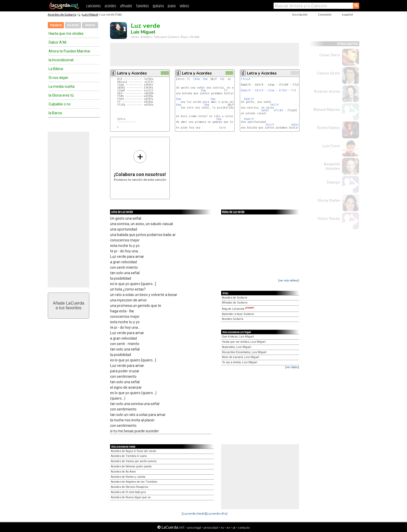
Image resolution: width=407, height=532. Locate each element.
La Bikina (56, 69)
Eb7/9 (259, 90)
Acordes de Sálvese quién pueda (131, 466)
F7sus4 (246, 79)
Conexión (325, 14)
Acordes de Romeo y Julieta (128, 477)
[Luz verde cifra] (217, 513)
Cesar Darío (330, 55)
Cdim (271, 90)
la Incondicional (61, 60)
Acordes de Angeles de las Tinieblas (134, 482)
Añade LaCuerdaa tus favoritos (69, 305)
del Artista (73, 25)
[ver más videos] (289, 280)
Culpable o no (60, 104)
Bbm (197, 79)
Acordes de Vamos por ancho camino (134, 461)
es (222, 527)
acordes (110, 6)
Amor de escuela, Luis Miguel (241, 357)
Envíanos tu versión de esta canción (140, 166)
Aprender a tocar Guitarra (238, 314)
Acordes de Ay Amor (123, 472)
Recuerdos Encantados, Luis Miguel (244, 352)
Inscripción (300, 14)
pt (234, 527)
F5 (188, 79)
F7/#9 (279, 110)
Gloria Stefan (329, 200)
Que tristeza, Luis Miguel (238, 337)
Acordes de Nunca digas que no (131, 497)
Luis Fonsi (331, 146)
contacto (244, 527)
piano (172, 6)
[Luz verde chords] (194, 513)
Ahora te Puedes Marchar (70, 51)
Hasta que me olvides (66, 33)
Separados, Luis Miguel (237, 347)
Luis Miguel (90, 14)
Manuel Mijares (327, 110)
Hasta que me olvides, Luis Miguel (244, 342)
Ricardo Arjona (327, 91)
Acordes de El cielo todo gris (128, 492)
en (228, 527)
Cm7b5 (265, 110)
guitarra (158, 6)
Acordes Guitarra (233, 319)
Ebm (205, 79)
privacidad (211, 527)
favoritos (142, 6)
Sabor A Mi (57, 42)
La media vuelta (62, 86)
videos (184, 6)
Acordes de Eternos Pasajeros (130, 487)
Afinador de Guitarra (235, 303)
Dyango (333, 182)
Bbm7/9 (246, 90)
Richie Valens (328, 128)
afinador (126, 6)
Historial (90, 25)
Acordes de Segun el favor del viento (133, 451)
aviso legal (194, 527)
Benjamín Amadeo (332, 166)
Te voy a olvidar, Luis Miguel (240, 362)
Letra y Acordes (132, 73)
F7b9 (284, 90)
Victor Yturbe (329, 219)
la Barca (55, 113)
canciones (93, 6)
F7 (293, 90)
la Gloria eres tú (61, 95)
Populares (56, 25)
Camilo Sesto (328, 73)
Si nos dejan (58, 78)
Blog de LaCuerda (238, 309)
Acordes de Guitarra (62, 14)
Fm (222, 79)
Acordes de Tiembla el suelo (129, 456)
